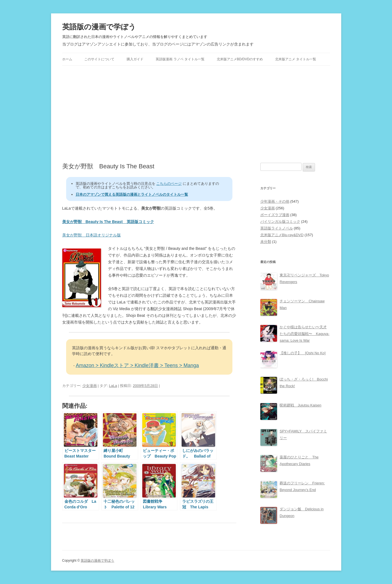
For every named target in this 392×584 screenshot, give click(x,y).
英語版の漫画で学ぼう (99, 27)
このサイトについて (99, 59)
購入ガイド (135, 59)
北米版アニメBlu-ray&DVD (282, 235)
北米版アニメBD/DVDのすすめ (240, 59)
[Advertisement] (196, 114)
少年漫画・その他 (275, 201)
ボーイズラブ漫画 (275, 215)
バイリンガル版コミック (280, 222)
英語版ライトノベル (277, 228)
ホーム (67, 59)
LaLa (113, 386)
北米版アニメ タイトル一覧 (296, 59)
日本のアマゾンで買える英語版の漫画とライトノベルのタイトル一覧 (132, 194)
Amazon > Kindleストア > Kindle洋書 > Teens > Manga (137, 365)
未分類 (266, 242)
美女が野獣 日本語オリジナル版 (92, 235)
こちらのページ (169, 184)
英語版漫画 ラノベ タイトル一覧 (180, 59)
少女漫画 (90, 386)
